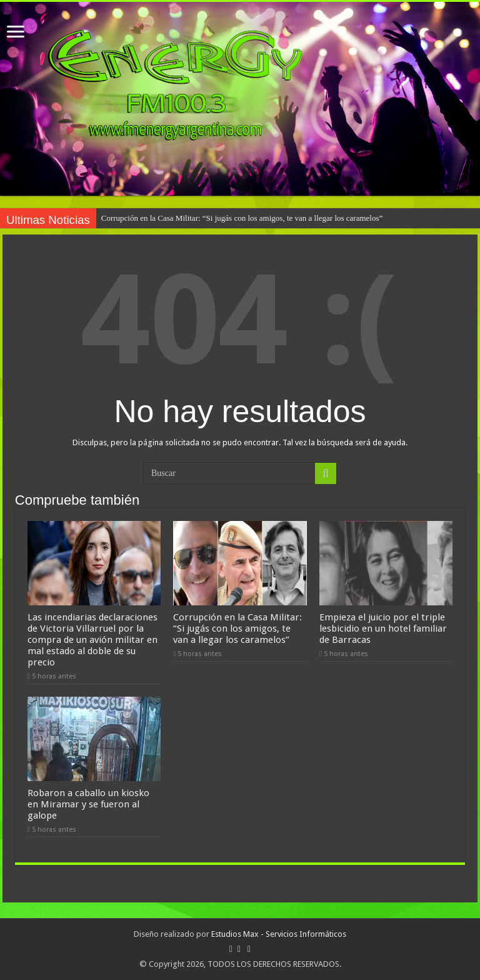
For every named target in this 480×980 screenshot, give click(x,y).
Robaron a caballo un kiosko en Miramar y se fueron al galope (88, 804)
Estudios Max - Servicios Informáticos (279, 934)
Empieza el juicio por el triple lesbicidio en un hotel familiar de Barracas (383, 629)
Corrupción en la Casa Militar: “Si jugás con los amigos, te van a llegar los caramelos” (242, 218)
